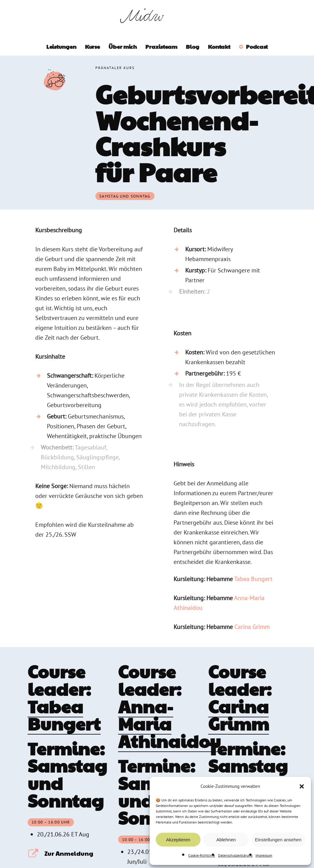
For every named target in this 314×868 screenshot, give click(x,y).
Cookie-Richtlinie (202, 855)
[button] (302, 786)
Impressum (264, 855)
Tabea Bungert (253, 579)
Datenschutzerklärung (235, 855)
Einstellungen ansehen (278, 840)
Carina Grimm (252, 627)
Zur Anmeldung (69, 853)
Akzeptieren (178, 840)
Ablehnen (226, 840)
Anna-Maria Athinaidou (169, 723)
